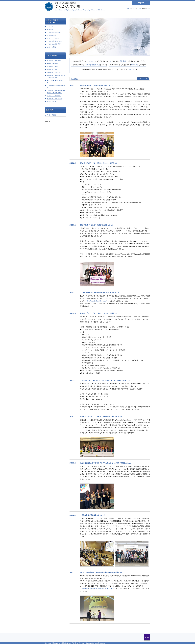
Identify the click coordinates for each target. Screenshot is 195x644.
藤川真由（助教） (53, 69)
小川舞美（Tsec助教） (55, 72)
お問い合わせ (146, 8)
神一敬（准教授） (53, 64)
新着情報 (50, 29)
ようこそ (132, 70)
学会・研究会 (52, 115)
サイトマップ (134, 8)
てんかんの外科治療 (54, 44)
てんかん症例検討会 (54, 32)
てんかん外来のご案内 (55, 41)
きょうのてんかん (53, 38)
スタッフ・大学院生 (54, 96)
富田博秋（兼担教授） (55, 61)
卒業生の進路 (52, 102)
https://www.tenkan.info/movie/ (96, 301)
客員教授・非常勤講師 (55, 99)
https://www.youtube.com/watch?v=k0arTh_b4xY (98, 589)
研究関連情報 (52, 35)
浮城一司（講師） (53, 67)
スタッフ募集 (52, 47)
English (141, 3)
